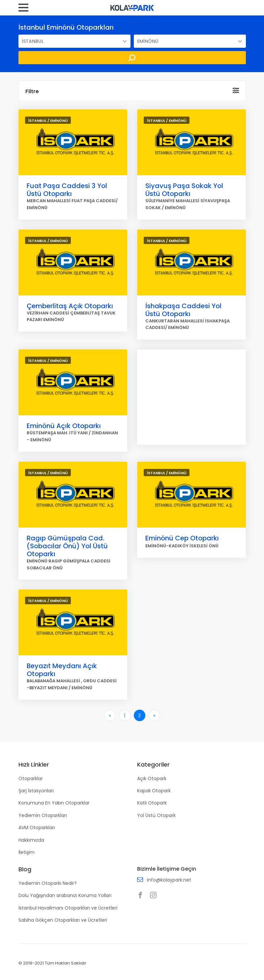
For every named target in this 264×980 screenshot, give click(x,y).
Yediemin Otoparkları (43, 815)
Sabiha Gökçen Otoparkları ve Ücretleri (63, 920)
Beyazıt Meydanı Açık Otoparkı (62, 670)
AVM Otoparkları (37, 828)
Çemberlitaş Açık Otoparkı (70, 306)
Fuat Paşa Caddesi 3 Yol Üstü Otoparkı (67, 190)
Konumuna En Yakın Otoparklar (54, 803)
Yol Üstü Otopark (156, 815)
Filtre (32, 91)
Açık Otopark (152, 778)
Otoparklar (31, 778)
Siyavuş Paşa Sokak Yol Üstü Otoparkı (184, 190)
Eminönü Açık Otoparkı (64, 426)
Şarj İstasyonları (36, 791)
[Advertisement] (191, 397)
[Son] (154, 715)
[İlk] (110, 715)
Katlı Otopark (152, 803)
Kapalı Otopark (154, 791)
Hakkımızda (31, 840)
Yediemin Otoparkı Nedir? (48, 883)
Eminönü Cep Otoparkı (182, 538)
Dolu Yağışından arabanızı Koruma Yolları (65, 895)
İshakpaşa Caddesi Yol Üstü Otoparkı (183, 310)
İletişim (27, 852)
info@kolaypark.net (169, 880)
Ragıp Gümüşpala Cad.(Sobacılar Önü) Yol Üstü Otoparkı (67, 546)
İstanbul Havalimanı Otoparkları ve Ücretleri (68, 908)
